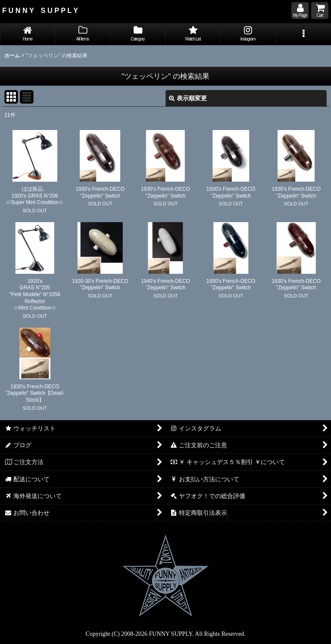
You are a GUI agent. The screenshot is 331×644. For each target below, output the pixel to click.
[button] (303, 34)
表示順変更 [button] (188, 98)
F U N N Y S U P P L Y (40, 10)
